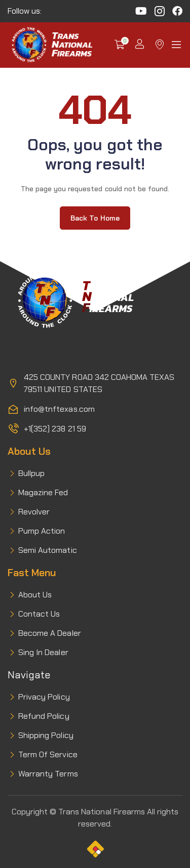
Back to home (95, 218)
